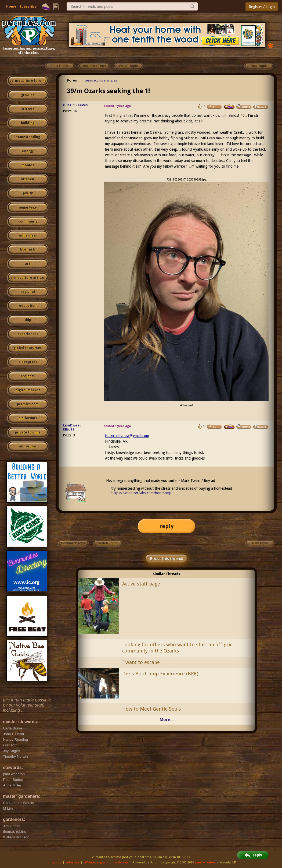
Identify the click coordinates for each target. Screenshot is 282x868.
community (28, 221)
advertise (73, 862)
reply (167, 526)
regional (28, 292)
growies (28, 95)
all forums (28, 446)
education (28, 306)
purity (28, 193)
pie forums (28, 418)
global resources (28, 348)
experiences (28, 334)
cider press (28, 362)
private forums (28, 432)
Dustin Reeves (75, 105)
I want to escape (141, 662)
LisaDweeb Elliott (72, 427)
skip (28, 320)
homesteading (28, 137)
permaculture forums (28, 81)
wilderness (28, 235)
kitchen (28, 179)
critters (28, 109)
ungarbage (28, 207)
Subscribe (28, 7)
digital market (28, 390)
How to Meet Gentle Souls (152, 709)
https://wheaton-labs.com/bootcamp (141, 493)
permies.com (28, 404)
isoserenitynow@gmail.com (127, 436)
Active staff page (141, 584)
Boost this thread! (167, 559)
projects (28, 376)
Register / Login (262, 7)
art (28, 264)
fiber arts (28, 249)
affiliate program (96, 862)
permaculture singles (101, 80)
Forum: (73, 80)
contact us (54, 862)
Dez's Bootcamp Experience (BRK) (160, 674)
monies (28, 165)
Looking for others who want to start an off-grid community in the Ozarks (178, 648)
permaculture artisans (28, 278)
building (28, 123)
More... (167, 720)
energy (28, 151)
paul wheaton (205, 862)
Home (11, 6)
